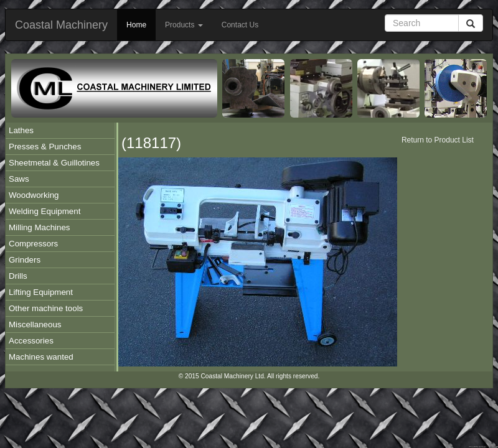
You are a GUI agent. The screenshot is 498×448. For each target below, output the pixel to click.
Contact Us (240, 25)
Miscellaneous (35, 324)
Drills (18, 276)
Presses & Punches (45, 147)
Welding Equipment (45, 211)
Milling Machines (40, 227)
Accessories (31, 341)
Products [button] (184, 25)
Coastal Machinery (61, 25)
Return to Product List (438, 140)
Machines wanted (41, 357)
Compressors (33, 244)
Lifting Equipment (41, 292)
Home (136, 25)
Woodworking (34, 195)
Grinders (25, 260)
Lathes (21, 130)
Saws (19, 179)
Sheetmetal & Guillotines (54, 163)
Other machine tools (46, 308)
